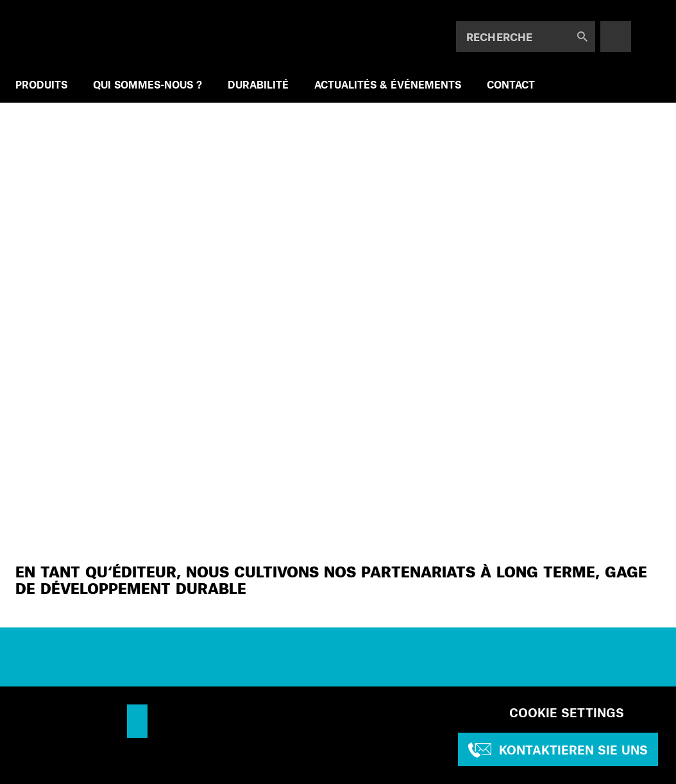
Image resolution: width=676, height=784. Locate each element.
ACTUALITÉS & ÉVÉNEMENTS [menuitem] (388, 84)
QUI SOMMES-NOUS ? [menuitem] (148, 84)
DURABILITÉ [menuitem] (258, 84)
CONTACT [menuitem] (511, 84)
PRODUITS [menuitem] (41, 84)
